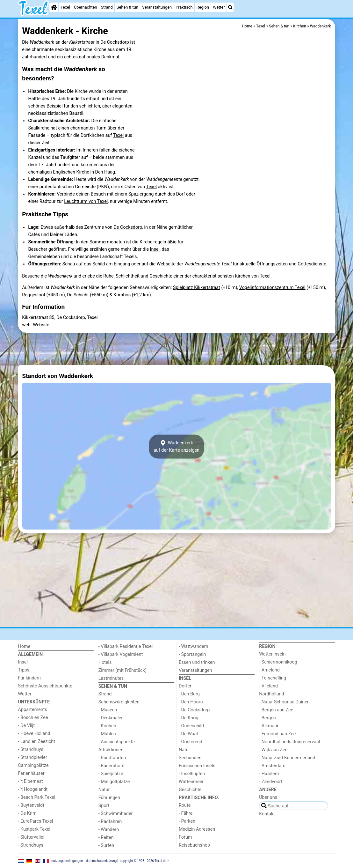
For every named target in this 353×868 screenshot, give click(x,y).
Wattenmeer (191, 782)
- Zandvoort (271, 782)
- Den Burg (189, 694)
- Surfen (106, 846)
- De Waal (188, 734)
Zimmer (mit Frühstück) (122, 670)
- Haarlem (269, 774)
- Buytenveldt (31, 805)
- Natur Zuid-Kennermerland (287, 758)
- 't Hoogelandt (33, 789)
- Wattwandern (194, 646)
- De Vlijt (27, 726)
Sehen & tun (127, 7)
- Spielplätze (111, 774)
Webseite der (194, 264)
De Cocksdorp (115, 42)
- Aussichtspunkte (117, 742)
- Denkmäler (111, 718)
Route (185, 805)
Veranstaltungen (157, 7)
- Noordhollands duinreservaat (290, 742)
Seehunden (190, 758)
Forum (185, 837)
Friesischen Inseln (197, 766)
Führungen (109, 798)
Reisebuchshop (194, 845)
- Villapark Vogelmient (121, 654)
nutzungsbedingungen (67, 861)
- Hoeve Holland (34, 734)
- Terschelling (273, 678)
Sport (104, 806)
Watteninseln (272, 654)
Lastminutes (111, 678)
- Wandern (109, 830)
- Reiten (106, 838)
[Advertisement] (177, 349)
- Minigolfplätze (114, 782)
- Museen (108, 710)
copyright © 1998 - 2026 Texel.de (143, 861)
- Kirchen (107, 726)
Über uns (268, 797)
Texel (65, 7)
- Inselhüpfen (192, 774)
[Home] (54, 7)
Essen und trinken (197, 662)
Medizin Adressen (197, 829)
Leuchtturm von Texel (86, 201)
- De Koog (189, 718)
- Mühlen (107, 734)
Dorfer (185, 686)
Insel (155, 249)
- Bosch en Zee (33, 718)
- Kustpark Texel (34, 829)
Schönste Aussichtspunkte (45, 686)
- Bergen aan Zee (276, 710)
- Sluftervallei (31, 837)
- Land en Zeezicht (37, 742)
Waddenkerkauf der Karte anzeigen (176, 447)
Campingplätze (33, 765)
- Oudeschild (191, 726)
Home (24, 646)
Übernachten (85, 7)
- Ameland (269, 670)
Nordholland (271, 694)
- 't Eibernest (31, 781)
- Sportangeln (192, 654)
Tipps (24, 670)
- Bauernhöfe (111, 766)
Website (41, 325)
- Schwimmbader (116, 814)
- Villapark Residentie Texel (126, 646)
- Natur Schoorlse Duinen (284, 702)
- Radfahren (110, 822)
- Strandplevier (33, 757)
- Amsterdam (272, 766)
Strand (107, 7)
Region (203, 7)
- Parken (187, 821)
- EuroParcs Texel (36, 821)
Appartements (33, 710)
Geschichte (190, 790)
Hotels (105, 662)
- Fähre (186, 813)
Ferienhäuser (31, 773)
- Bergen (267, 718)
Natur (104, 790)
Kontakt (267, 814)
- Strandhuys (31, 749)
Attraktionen (111, 750)
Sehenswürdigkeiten (119, 702)
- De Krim (27, 813)
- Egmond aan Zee (277, 734)
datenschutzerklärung (101, 861)
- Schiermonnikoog (278, 662)
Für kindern (30, 678)
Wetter (219, 7)
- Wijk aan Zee (273, 750)
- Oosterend (191, 742)
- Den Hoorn (191, 702)
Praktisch (184, 7)
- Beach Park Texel (37, 797)
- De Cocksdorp (194, 710)
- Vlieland (268, 686)
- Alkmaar (269, 726)
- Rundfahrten (112, 758)
